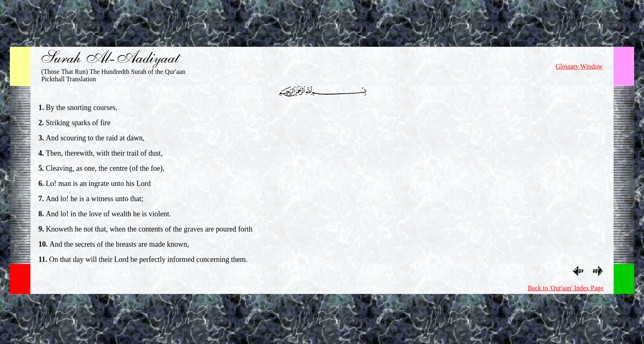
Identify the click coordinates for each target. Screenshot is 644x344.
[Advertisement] (322, 22)
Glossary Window (579, 66)
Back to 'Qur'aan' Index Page (566, 288)
